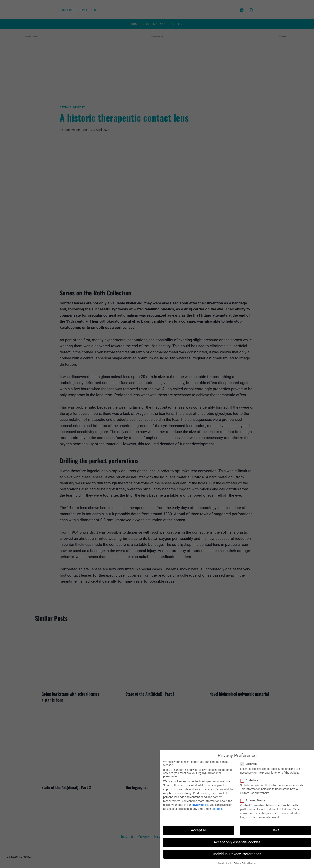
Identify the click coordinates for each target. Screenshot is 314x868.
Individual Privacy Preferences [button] (237, 854)
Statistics (250, 780)
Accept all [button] (199, 830)
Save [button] (276, 830)
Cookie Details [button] (225, 863)
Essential (250, 764)
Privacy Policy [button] (241, 863)
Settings (217, 809)
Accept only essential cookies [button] (237, 842)
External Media (254, 800)
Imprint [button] (253, 863)
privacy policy (200, 805)
